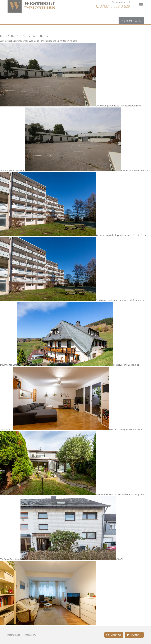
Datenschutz (14, 635)
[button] (114, 635)
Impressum (30, 635)
